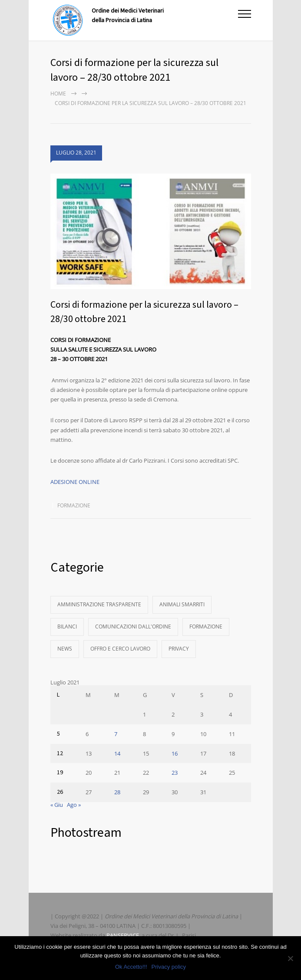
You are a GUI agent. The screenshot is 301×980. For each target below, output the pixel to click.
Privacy (179, 649)
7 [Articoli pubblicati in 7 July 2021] (116, 734)
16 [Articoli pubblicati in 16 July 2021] (175, 753)
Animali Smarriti (182, 604)
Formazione (74, 505)
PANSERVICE (123, 935)
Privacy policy (169, 967)
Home (58, 94)
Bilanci (67, 626)
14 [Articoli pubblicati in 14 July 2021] (117, 753)
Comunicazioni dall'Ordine (133, 626)
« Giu (57, 805)
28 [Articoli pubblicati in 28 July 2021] (117, 792)
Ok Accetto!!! (131, 967)
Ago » (74, 805)
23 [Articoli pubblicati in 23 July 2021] (175, 773)
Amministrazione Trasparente (99, 604)
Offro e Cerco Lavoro (120, 649)
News (65, 649)
